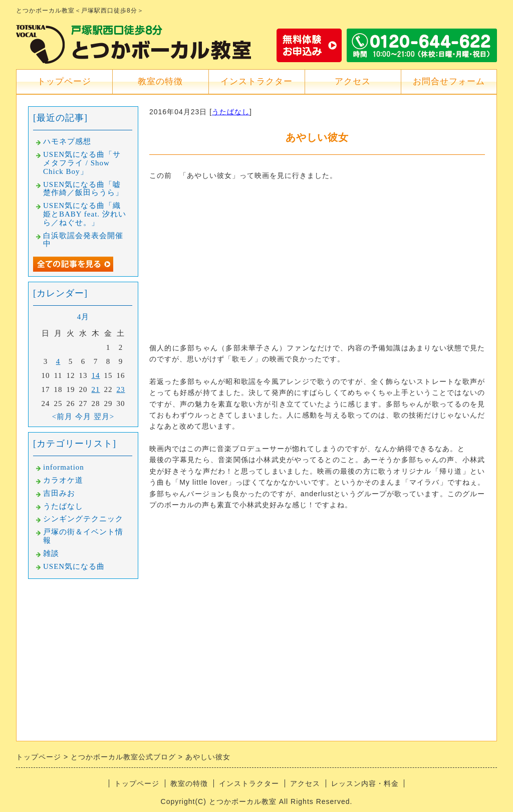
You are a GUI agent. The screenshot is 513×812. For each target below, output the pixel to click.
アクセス (353, 81)
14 (96, 375)
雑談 (51, 553)
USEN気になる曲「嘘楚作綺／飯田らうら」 (83, 189)
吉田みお (59, 493)
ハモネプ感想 (67, 141)
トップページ (64, 81)
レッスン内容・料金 (365, 783)
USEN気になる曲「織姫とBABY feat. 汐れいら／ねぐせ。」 (85, 214)
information (64, 467)
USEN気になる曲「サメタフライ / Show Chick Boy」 (82, 163)
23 (121, 389)
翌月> (104, 417)
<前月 (62, 417)
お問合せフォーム (449, 81)
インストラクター (256, 81)
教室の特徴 (160, 81)
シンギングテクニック (83, 519)
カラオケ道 (63, 480)
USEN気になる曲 (74, 566)
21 (96, 389)
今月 (83, 417)
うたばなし (231, 112)
